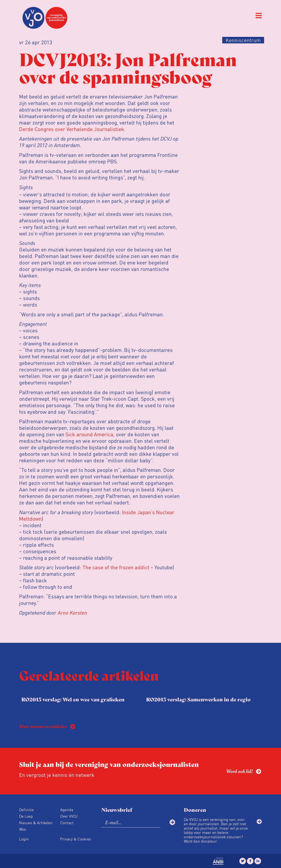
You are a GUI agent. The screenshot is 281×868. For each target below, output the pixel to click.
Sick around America (89, 434)
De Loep (26, 816)
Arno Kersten (72, 613)
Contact (67, 823)
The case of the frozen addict (116, 567)
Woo (23, 829)
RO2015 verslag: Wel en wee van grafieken (73, 699)
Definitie (26, 810)
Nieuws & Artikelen (36, 823)
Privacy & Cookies (76, 839)
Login (24, 839)
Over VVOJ (69, 816)
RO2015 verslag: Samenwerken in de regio (198, 699)
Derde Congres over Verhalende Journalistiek (72, 129)
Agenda (67, 810)
